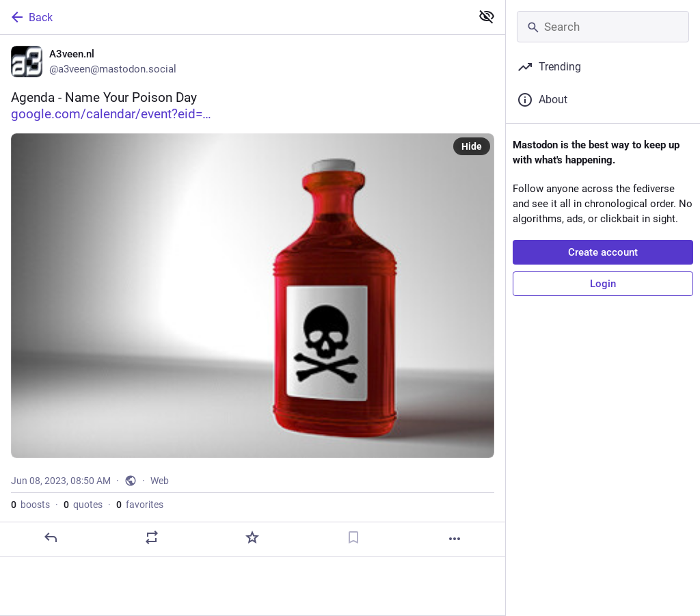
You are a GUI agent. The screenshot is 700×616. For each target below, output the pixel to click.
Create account (603, 252)
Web (160, 481)
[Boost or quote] (152, 537)
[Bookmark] (353, 537)
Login (603, 284)
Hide (472, 146)
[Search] (603, 27)
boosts (30, 505)
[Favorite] (252, 537)
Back (31, 17)
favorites (140, 505)
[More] (455, 539)
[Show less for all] (487, 16)
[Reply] (51, 537)
